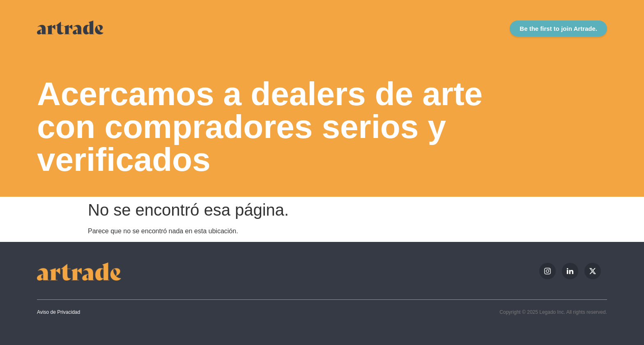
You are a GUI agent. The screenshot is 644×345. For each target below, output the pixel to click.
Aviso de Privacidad (59, 312)
